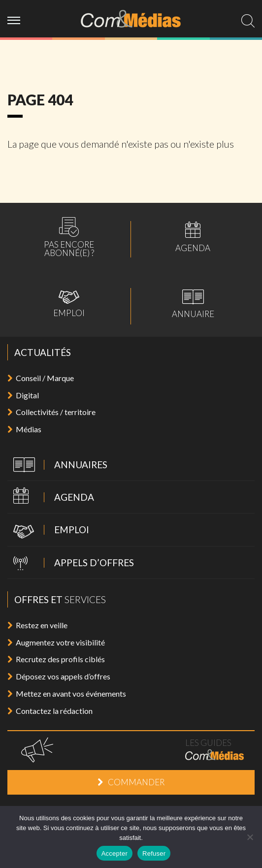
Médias (24, 429)
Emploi (69, 304)
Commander (131, 782)
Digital (23, 395)
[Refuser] (250, 837)
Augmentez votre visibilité (56, 642)
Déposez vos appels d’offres (59, 676)
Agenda (193, 237)
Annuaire (193, 304)
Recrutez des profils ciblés (56, 659)
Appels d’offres (71, 563)
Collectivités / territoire (51, 412)
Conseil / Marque (41, 378)
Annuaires (57, 466)
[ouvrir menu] (17, 19)
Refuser (154, 853)
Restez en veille (37, 625)
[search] (248, 21)
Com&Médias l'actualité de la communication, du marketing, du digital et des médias (131, 19)
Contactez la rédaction (50, 711)
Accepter (115, 853)
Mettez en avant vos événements (67, 693)
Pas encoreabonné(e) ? (69, 237)
